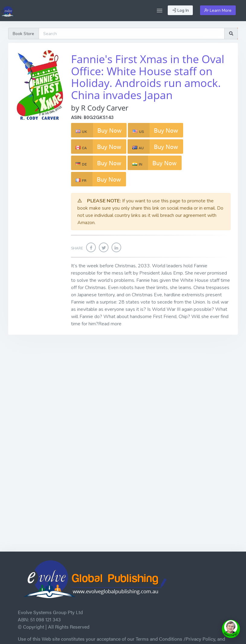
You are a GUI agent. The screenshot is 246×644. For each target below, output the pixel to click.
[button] (160, 11)
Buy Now (96, 130)
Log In (180, 10)
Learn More (218, 10)
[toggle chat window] (231, 629)
